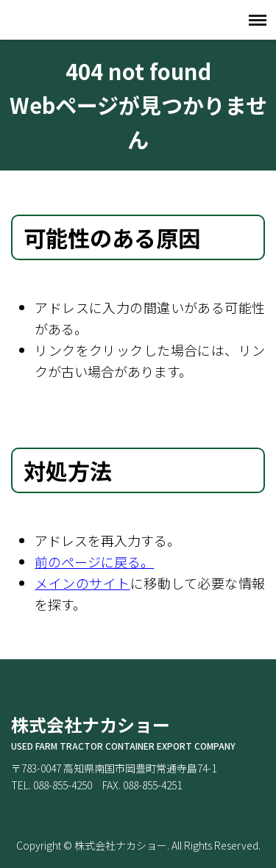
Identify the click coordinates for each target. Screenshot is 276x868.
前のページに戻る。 (94, 562)
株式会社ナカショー (85, 19)
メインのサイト (82, 583)
